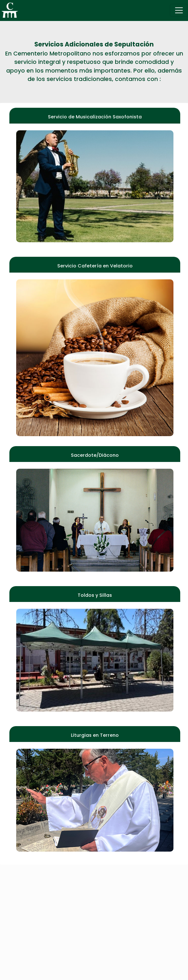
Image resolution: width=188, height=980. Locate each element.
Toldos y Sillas (95, 595)
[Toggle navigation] (179, 10)
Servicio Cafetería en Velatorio (95, 266)
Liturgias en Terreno (95, 735)
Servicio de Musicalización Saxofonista (95, 117)
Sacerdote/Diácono (95, 455)
